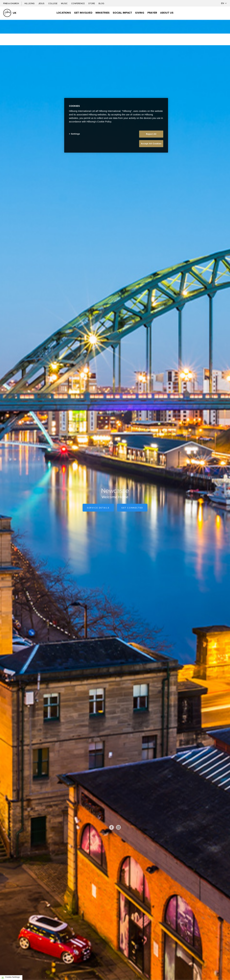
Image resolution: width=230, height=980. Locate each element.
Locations (64, 13)
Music (65, 3)
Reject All (151, 134)
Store (92, 3)
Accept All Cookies (151, 144)
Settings (76, 134)
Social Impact (122, 13)
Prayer (152, 13)
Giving (140, 13)
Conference (78, 3)
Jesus (42, 3)
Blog (101, 3)
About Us (167, 13)
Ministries (103, 13)
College (53, 3)
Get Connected (132, 507)
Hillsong (30, 3)
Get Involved (83, 13)
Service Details (98, 507)
